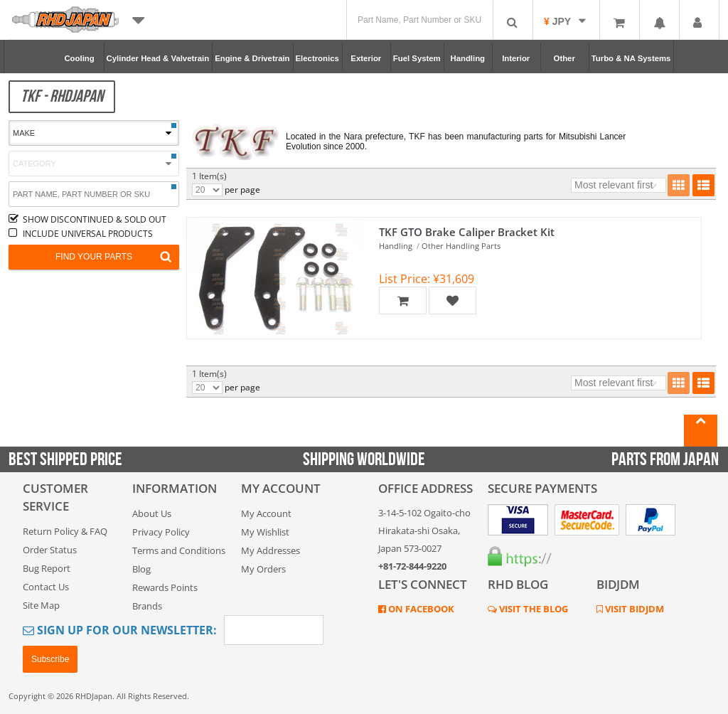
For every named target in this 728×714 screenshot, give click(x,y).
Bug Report (47, 568)
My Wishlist (265, 532)
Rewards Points (165, 587)
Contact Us (46, 587)
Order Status (50, 550)
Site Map (41, 605)
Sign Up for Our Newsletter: (120, 630)
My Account (266, 513)
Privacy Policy (161, 532)
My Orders (263, 569)
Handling (396, 246)
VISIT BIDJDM (633, 609)
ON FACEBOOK (420, 609)
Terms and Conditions (179, 550)
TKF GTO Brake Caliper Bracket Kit (467, 232)
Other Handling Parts (461, 246)
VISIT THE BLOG (532, 609)
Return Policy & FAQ (65, 531)
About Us (152, 513)
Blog (141, 569)
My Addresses (271, 550)
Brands (147, 606)
